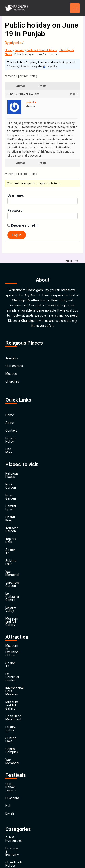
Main (9, 842)
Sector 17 (12, 521)
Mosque (11, 374)
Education (13, 765)
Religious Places (17, 467)
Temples (12, 358)
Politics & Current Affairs (42, 50)
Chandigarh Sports (19, 749)
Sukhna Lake (15, 529)
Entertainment (16, 772)
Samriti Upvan (16, 490)
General (11, 788)
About (10, 423)
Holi (8, 694)
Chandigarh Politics (19, 741)
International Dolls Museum (25, 612)
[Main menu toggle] (75, 8)
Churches (12, 381)
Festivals (12, 826)
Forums (19, 50)
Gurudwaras (14, 366)
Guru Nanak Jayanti (19, 679)
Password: (16, 210)
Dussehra (12, 687)
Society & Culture (18, 819)
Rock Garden (15, 475)
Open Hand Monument (22, 627)
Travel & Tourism (17, 834)
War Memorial (15, 537)
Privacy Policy (15, 438)
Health (10, 795)
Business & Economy (20, 734)
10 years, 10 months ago (23, 66)
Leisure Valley (15, 560)
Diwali (10, 702)
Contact (11, 430)
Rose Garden (15, 483)
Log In (17, 235)
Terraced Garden (17, 506)
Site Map (12, 446)
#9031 (74, 94)
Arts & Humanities (18, 726)
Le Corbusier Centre (20, 552)
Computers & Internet (21, 757)
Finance (11, 780)
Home (9, 50)
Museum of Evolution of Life (26, 588)
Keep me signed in (25, 225)
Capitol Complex (17, 650)
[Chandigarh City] (17, 8)
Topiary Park (14, 513)
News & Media (16, 803)
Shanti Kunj (13, 498)
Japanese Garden (18, 544)
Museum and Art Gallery (23, 568)
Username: (16, 195)
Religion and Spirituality (22, 811)
